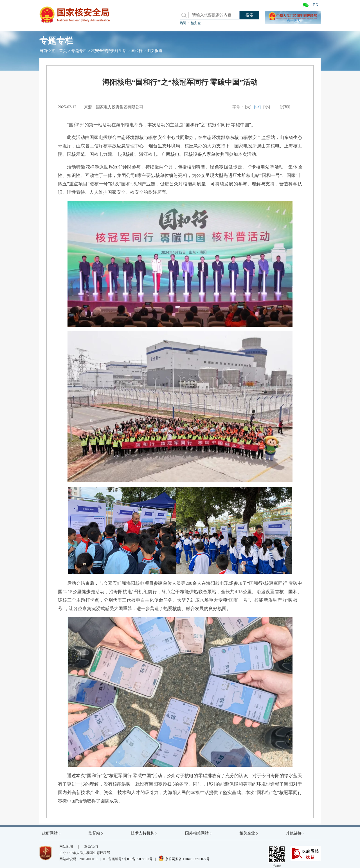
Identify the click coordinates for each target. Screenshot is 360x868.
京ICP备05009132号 (138, 859)
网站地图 (66, 847)
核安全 (196, 23)
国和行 (137, 51)
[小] (266, 107)
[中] (257, 107)
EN (316, 5)
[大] (248, 107)
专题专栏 (79, 51)
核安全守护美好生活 (109, 51)
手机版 (277, 857)
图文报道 (155, 51)
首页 (63, 51)
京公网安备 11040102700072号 (184, 859)
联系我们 (91, 847)
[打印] (285, 107)
